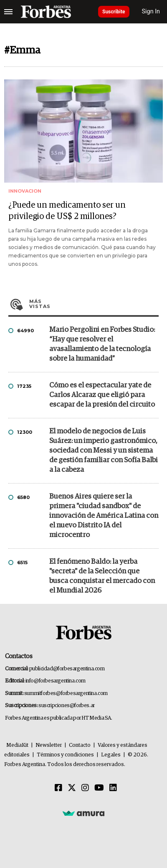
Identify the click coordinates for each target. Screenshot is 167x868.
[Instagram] (85, 788)
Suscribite (114, 12)
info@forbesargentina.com (56, 681)
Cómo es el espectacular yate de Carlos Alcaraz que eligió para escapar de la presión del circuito (102, 395)
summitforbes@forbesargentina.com (66, 694)
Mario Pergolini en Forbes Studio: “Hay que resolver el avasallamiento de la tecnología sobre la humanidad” (102, 344)
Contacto (80, 745)
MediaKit (17, 745)
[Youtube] (99, 788)
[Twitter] (72, 788)
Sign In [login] (151, 11)
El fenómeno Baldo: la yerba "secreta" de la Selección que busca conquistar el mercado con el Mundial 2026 (102, 576)
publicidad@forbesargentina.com (67, 669)
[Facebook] (58, 788)
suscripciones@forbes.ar (67, 706)
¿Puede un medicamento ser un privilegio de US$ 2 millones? (67, 211)
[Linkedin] (113, 788)
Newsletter (49, 745)
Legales (111, 755)
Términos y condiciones (65, 755)
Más (94, 304)
